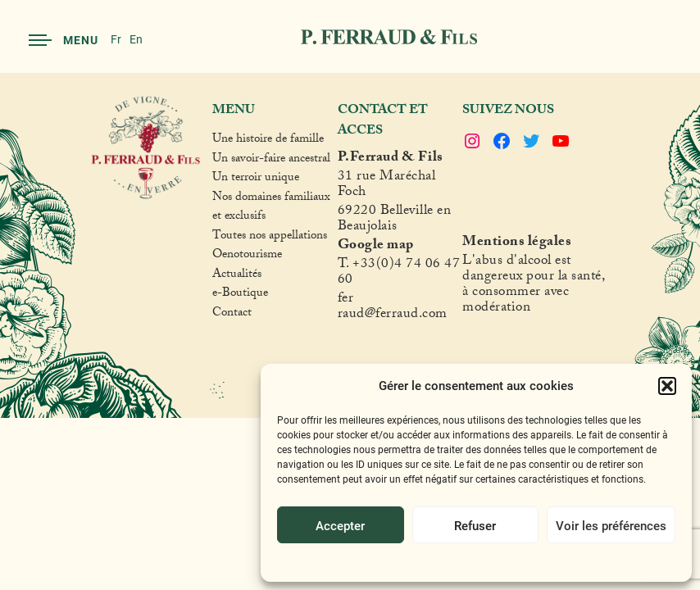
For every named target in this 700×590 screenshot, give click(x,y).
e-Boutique (240, 295)
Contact (232, 315)
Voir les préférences (611, 525)
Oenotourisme (247, 256)
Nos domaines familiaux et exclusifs (271, 209)
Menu (64, 40)
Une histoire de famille (268, 141)
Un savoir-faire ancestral (271, 161)
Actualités (237, 276)
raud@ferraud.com (393, 316)
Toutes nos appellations (270, 238)
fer (346, 300)
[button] (667, 386)
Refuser (475, 525)
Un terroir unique (256, 179)
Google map (376, 247)
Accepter (340, 525)
